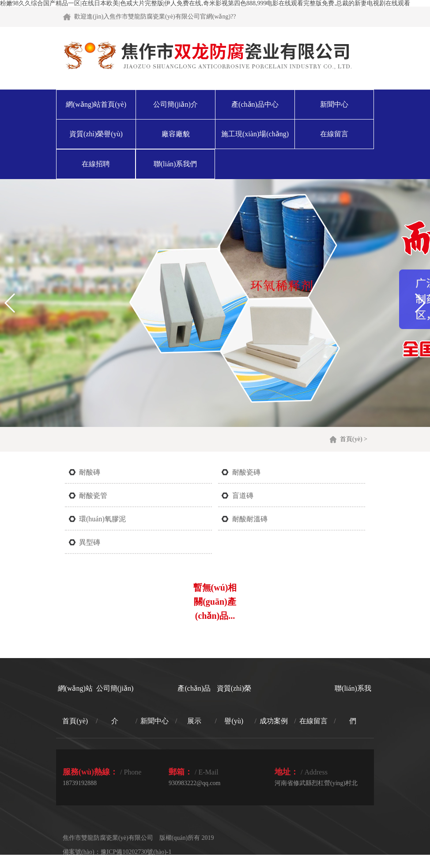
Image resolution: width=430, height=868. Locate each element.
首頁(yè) (351, 439)
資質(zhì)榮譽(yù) (96, 134)
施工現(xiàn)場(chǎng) (255, 134)
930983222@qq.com (195, 783)
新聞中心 (334, 104)
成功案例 (274, 721)
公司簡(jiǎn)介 (175, 104)
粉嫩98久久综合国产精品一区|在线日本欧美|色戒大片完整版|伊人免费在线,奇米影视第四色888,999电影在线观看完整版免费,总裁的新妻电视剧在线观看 (205, 3)
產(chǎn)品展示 (194, 705)
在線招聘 (96, 164)
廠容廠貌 (176, 134)
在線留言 (334, 134)
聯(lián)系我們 (175, 164)
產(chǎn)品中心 (255, 104)
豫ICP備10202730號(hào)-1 (136, 852)
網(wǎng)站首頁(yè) (96, 104)
